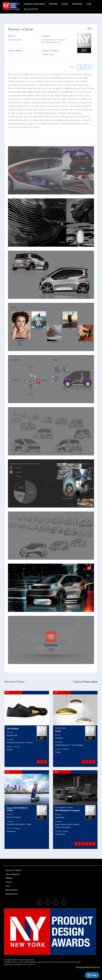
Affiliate (9, 878)
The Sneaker (13, 728)
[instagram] (56, 903)
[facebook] (40, 903)
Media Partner (11, 890)
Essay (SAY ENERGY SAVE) (17, 809)
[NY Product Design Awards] (10, 6)
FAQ (7, 886)
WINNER (53, 4)
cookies (78, 962)
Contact (9, 882)
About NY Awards (13, 870)
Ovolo (58, 731)
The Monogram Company (68, 810)
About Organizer (12, 874)
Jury (89, 4)
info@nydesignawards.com (88, 967)
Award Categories (34, 4)
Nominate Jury (12, 894)
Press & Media (12, 9)
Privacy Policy (63, 962)
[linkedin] (64, 903)
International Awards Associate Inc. (24, 964)
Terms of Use (54, 962)
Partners (77, 4)
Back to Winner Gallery (85, 682)
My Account (31, 9)
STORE (65, 4)
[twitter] (48, 903)
